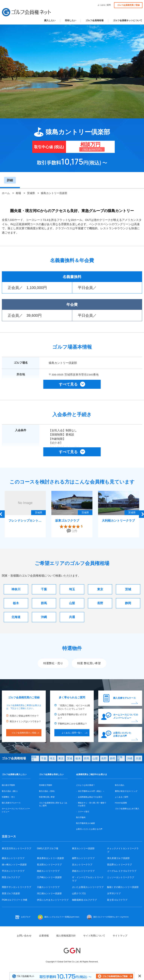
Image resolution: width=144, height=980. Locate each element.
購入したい (50, 21)
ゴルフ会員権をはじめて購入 (127, 809)
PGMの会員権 (121, 803)
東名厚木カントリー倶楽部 (50, 858)
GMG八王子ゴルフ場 (48, 848)
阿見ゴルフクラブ (11, 877)
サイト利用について (94, 936)
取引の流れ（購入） (10, 791)
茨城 (128, 589)
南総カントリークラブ (48, 871)
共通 (72, 617)
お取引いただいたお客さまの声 (122, 734)
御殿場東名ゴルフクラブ (84, 900)
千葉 (44, 589)
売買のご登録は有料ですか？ (24, 716)
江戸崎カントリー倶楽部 (49, 877)
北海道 (16, 617)
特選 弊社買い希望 (89, 663)
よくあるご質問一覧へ (72, 733)
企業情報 (44, 936)
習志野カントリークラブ (119, 865)
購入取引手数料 (8, 785)
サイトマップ (120, 936)
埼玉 (72, 589)
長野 (100, 603)
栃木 (16, 603)
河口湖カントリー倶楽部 (49, 894)
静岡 (128, 603)
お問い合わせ (24, 936)
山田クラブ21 (79, 894)
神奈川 (16, 589)
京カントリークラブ (82, 865)
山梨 (72, 603)
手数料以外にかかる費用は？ (72, 724)
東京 (100, 589)
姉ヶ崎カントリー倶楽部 (14, 865)
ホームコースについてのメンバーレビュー (126, 716)
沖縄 (44, 617)
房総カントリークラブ (83, 871)
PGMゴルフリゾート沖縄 (15, 900)
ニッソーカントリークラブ (121, 877)
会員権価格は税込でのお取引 (90, 797)
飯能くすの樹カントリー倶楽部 (123, 887)
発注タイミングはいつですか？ (25, 721)
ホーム (6, 193)
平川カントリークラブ (13, 871)
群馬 (44, 603)
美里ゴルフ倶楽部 (11, 894)
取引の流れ (120, 785)
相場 (18, 193)
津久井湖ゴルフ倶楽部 (118, 858)
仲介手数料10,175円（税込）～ (91, 791)
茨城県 (31, 193)
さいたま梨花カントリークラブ (88, 887)
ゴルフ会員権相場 (94, 21)
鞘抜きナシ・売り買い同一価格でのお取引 (92, 804)
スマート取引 (84, 812)
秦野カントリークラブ (83, 858)
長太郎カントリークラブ (49, 865)
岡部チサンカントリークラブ (16, 887)
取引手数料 (81, 817)
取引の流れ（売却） (47, 791)
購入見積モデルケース (124, 698)
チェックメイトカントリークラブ (123, 850)
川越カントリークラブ (48, 887)
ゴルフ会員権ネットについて (127, 21)
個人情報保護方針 (66, 936)
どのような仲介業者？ (85, 785)
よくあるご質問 (104, 5)
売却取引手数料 (46, 785)
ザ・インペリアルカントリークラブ (88, 879)
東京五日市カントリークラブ (16, 848)
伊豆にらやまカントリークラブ (53, 900)
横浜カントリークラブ (13, 858)
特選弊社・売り (53, 663)
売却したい (70, 21)
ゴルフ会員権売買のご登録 (24, 733)
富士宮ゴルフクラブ (117, 900)
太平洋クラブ (114, 894)
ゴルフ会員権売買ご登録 (128, 5)
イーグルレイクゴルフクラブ (122, 871)
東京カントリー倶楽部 (83, 848)
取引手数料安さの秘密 (85, 823)
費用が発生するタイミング (126, 791)
